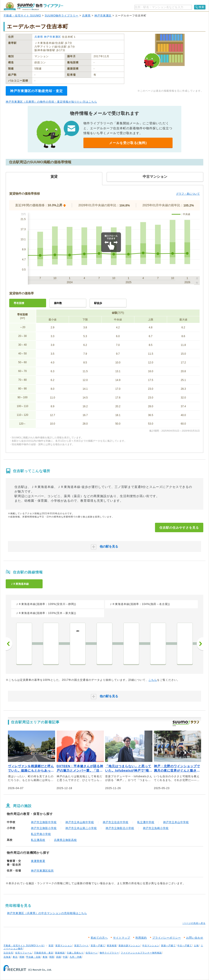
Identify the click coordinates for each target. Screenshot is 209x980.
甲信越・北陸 (33, 957)
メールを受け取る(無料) (128, 143)
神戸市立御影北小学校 (120, 828)
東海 (45, 957)
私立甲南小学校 (41, 834)
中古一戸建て (185, 945)
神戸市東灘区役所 (42, 871)
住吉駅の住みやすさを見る (179, 528)
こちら (153, 680)
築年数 (58, 303)
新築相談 (60, 953)
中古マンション (151, 945)
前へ (9, 644)
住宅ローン (92, 953)
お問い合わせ (195, 938)
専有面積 (19, 303)
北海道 (7, 957)
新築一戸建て (168, 945)
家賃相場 (112, 945)
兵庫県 (86, 16)
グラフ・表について (188, 194)
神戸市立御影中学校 (44, 822)
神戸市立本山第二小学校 (81, 828)
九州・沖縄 (76, 957)
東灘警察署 (38, 861)
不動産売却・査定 (44, 953)
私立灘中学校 (146, 822)
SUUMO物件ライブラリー (62, 16)
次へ (200, 644)
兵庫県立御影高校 (65, 840)
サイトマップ (122, 938)
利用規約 (141, 938)
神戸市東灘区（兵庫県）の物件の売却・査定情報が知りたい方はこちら (51, 102)
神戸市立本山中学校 (176, 822)
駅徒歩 (98, 303)
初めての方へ (99, 938)
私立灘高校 (38, 840)
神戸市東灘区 (103, 16)
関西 (52, 957)
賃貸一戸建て (98, 945)
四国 (59, 957)
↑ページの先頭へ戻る (194, 923)
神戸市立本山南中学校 (80, 822)
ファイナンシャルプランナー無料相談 (141, 953)
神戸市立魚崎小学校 (156, 828)
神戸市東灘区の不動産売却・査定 (36, 91)
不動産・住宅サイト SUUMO (22, 16)
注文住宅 (8, 953)
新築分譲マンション (129, 945)
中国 (65, 957)
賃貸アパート (81, 945)
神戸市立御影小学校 (44, 828)
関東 (22, 957)
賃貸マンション (64, 945)
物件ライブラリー (109, 953)
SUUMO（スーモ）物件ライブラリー (33, 6)
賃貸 (51, 945)
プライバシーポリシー (167, 938)
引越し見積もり (75, 953)
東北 (15, 957)
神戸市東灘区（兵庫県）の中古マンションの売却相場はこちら (47, 913)
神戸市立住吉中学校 (116, 822)
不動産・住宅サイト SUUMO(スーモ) (24, 945)
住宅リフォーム (24, 953)
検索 (202, 7)
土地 (196, 945)
